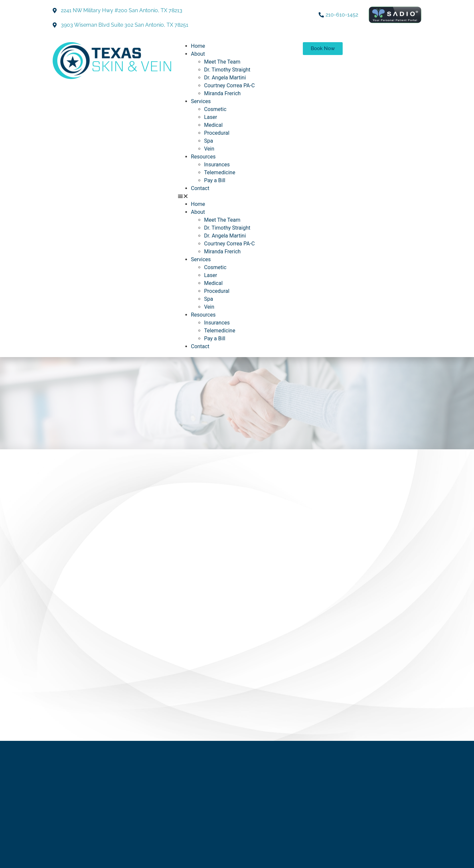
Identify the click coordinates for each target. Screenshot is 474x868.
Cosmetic (215, 109)
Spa (209, 141)
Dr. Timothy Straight (227, 70)
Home (198, 46)
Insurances (217, 165)
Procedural (217, 133)
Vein (209, 149)
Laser (211, 117)
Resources (203, 157)
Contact (200, 188)
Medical (213, 125)
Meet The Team (222, 62)
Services (201, 101)
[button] (237, 196)
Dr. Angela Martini (225, 78)
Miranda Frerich (222, 93)
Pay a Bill (215, 180)
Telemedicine (220, 172)
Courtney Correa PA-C (229, 85)
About (198, 54)
